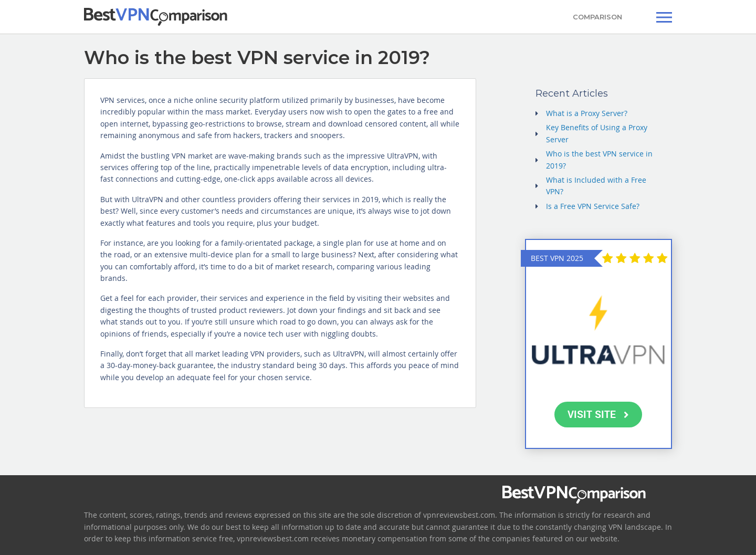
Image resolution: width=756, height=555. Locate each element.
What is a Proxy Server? (587, 113)
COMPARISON (597, 17)
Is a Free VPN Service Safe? (593, 206)
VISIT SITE (598, 414)
